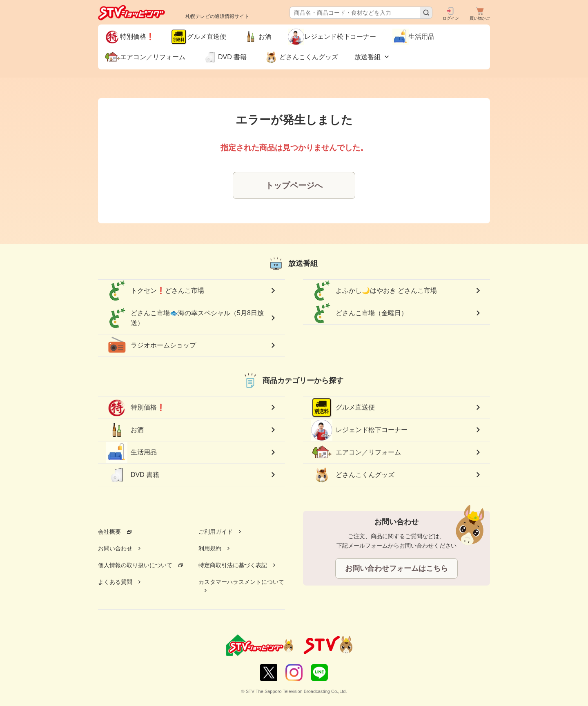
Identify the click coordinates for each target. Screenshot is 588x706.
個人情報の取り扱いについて (135, 565)
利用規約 (210, 548)
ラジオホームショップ (151, 345)
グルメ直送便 (343, 408)
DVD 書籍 (133, 475)
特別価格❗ (136, 408)
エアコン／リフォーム (356, 452)
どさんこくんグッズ (353, 475)
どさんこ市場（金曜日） (359, 313)
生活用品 (131, 452)
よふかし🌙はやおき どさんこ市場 (374, 291)
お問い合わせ (115, 548)
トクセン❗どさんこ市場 (155, 291)
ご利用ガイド (216, 532)
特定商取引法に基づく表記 (233, 565)
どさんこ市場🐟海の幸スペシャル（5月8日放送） (185, 318)
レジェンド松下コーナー (359, 430)
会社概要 (109, 532)
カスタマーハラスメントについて (241, 582)
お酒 (125, 430)
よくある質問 (115, 582)
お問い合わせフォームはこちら (396, 568)
